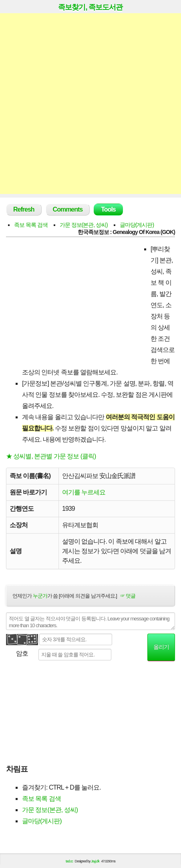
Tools (108, 209)
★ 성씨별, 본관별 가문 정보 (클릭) (51, 456)
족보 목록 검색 (31, 225)
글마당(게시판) (137, 225)
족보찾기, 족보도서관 (90, 7)
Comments (68, 209)
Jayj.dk (95, 861)
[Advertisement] (90, 104)
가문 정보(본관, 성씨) (84, 225)
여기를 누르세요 (84, 492)
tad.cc (69, 861)
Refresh (24, 209)
